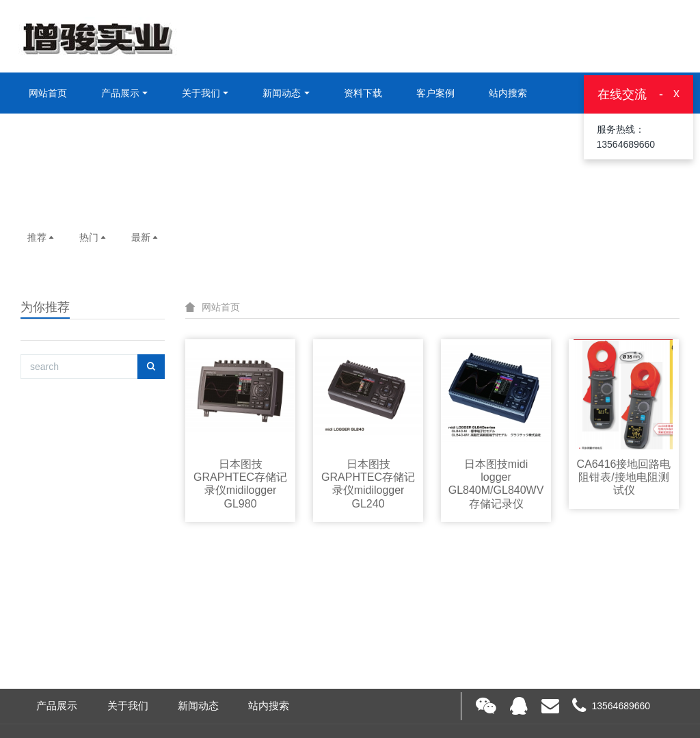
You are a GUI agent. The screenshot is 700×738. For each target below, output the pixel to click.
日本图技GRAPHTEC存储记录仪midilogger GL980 (240, 484)
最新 (146, 237)
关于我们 (201, 93)
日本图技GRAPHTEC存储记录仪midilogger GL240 (368, 484)
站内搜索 (508, 93)
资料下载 (363, 93)
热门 (94, 237)
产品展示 (120, 93)
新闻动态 (282, 93)
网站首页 (48, 93)
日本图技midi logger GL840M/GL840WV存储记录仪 (496, 484)
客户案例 (435, 93)
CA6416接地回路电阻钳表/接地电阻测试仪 (624, 477)
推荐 (42, 237)
